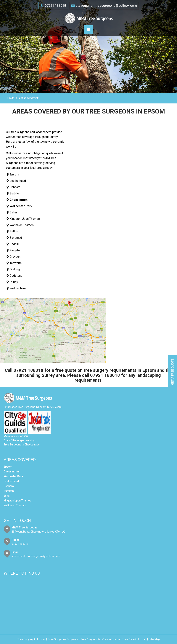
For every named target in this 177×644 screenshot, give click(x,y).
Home (11, 98)
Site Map (154, 639)
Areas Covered (20, 460)
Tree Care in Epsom (134, 639)
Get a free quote (173, 372)
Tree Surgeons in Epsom (63, 639)
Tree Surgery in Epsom (31, 639)
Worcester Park (13, 476)
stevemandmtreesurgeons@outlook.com (36, 556)
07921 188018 (28, 370)
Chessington (12, 472)
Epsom (8, 467)
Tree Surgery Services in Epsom (100, 639)
